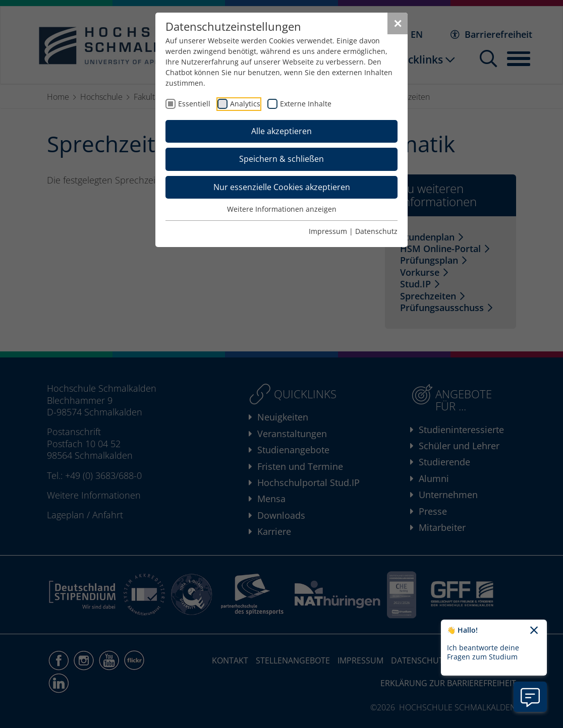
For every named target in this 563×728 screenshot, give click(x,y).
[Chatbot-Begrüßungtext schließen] (534, 631)
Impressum (328, 231)
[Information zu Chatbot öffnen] (530, 697)
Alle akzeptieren (281, 131)
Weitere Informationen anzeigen (282, 209)
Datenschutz (376, 231)
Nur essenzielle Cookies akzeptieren (282, 187)
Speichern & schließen (281, 159)
